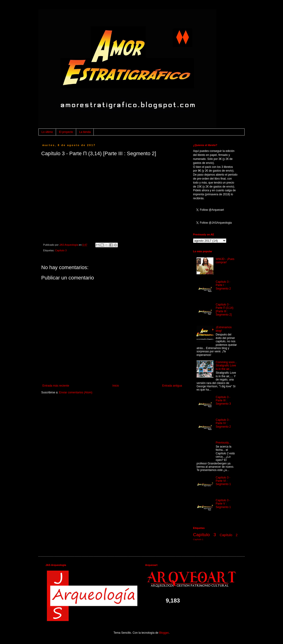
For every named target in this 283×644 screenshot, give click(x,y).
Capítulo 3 (61, 250)
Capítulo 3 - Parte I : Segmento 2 (223, 285)
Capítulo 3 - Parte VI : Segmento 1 (223, 481)
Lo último (47, 132)
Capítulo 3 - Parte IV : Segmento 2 (223, 423)
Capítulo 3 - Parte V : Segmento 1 (223, 504)
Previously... (223, 443)
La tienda (85, 132)
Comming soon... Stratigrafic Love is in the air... (226, 366)
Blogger (164, 633)
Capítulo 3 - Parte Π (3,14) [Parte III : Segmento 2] (225, 310)
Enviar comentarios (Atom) (76, 392)
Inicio (116, 386)
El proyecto (66, 132)
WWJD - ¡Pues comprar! (225, 261)
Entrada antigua (172, 386)
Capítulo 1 (198, 539)
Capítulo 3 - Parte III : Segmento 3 (223, 401)
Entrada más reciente (56, 386)
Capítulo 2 (229, 535)
